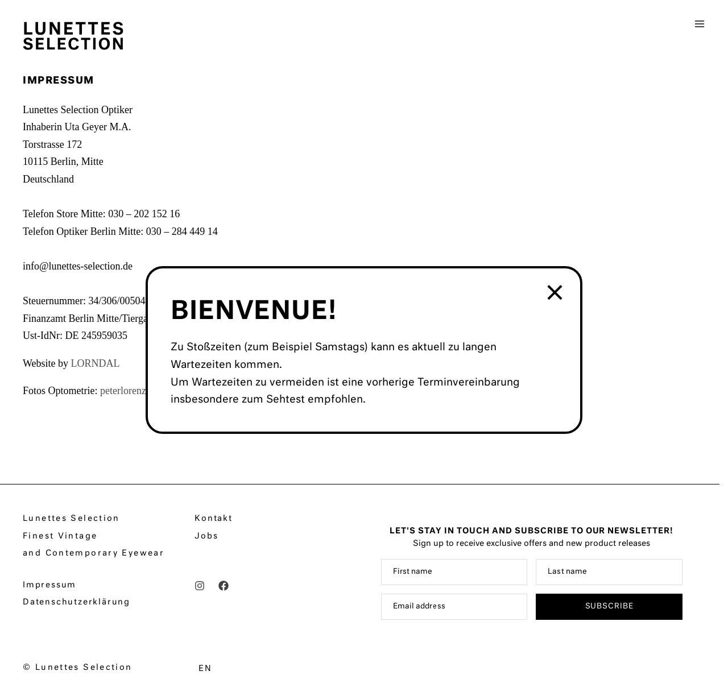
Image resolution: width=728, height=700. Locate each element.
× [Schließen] (556, 294)
